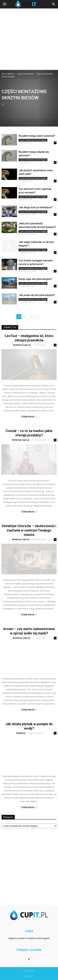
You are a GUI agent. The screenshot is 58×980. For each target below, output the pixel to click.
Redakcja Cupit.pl (22, 345)
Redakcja (21, 733)
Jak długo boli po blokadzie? (36, 207)
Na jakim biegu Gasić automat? (37, 136)
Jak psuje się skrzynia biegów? (37, 295)
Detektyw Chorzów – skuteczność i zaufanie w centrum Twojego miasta (29, 530)
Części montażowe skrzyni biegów (33, 140)
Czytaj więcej (29, 416)
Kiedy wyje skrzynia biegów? (35, 279)
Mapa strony (29, 971)
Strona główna (8, 74)
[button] (54, 4)
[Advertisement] (29, 39)
